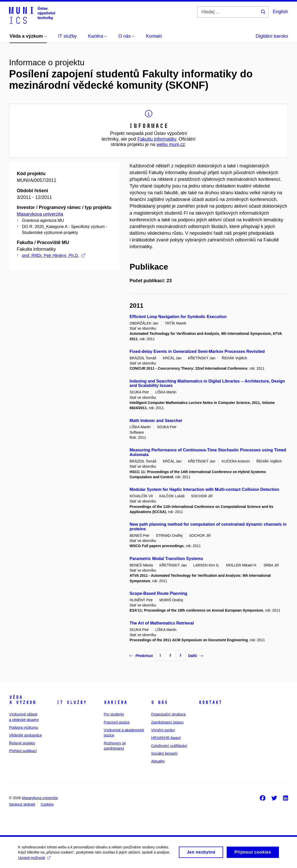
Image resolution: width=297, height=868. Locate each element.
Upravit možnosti (34, 860)
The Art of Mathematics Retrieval (162, 623)
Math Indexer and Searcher (156, 421)
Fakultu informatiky (157, 139)
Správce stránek (22, 804)
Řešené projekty (22, 743)
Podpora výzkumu (24, 727)
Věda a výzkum (22, 700)
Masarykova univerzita (40, 214)
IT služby (71, 702)
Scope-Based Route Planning (158, 593)
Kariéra (115, 702)
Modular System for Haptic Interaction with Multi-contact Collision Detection (204, 489)
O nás (159, 702)
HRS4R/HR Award (166, 738)
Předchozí (141, 656)
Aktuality (158, 761)
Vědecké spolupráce (25, 735)
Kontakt (210, 702)
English (280, 12)
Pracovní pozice (117, 722)
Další (195, 656)
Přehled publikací (23, 751)
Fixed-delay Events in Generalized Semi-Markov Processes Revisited (197, 351)
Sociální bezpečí (164, 753)
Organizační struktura (168, 714)
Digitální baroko (272, 36)
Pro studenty (114, 714)
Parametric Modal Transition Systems (166, 559)
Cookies (47, 804)
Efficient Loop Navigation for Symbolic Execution (178, 317)
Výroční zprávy (163, 730)
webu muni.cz (171, 144)
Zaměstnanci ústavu (167, 722)
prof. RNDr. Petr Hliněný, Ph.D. (54, 255)
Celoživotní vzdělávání (169, 746)
